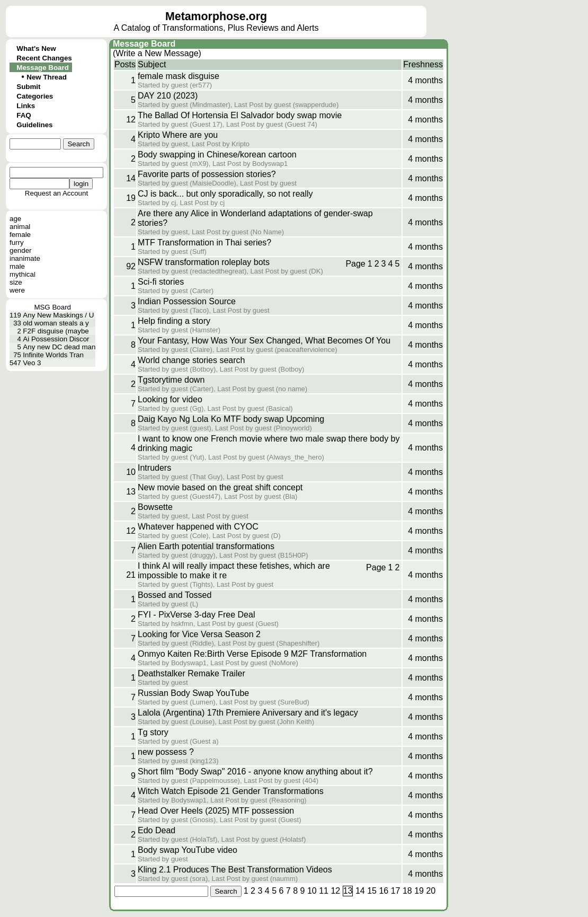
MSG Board (52, 307)
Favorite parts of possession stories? (207, 174)
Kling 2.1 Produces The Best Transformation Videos (235, 870)
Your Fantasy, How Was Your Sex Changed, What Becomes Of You (264, 341)
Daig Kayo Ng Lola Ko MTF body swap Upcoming (231, 419)
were (17, 290)
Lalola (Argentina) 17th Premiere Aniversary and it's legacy (248, 713)
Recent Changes (44, 58)
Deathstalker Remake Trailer (191, 673)
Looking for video (170, 399)
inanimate (25, 258)
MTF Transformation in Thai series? (204, 243)
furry (17, 243)
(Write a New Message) (157, 53)
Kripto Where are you (178, 135)
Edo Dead (157, 830)
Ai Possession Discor (56, 339)
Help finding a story (174, 321)
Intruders (154, 468)
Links (26, 106)
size (16, 282)
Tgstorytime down (171, 380)
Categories (35, 96)
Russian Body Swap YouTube (193, 693)
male (17, 266)
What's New (36, 49)
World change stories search (191, 360)
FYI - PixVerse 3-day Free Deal (196, 615)
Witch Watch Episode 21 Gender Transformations (231, 791)
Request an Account (56, 193)
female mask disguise (179, 76)
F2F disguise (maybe (56, 331)
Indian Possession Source (187, 301)
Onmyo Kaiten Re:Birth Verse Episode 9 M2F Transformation (252, 654)
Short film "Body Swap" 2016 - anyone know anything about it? (255, 771)
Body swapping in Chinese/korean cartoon (217, 155)
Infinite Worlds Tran (53, 355)
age (15, 219)
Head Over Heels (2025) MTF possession (216, 811)
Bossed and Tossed (175, 595)
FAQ (24, 115)
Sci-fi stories (161, 282)
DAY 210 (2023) (168, 96)
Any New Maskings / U (58, 315)
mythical (23, 274)
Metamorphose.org (216, 16)
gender (21, 250)
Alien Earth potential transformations (206, 546)
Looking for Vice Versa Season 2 (199, 634)
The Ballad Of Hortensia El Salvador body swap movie (240, 115)
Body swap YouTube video (188, 850)
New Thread (47, 77)
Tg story (153, 732)
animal (20, 227)
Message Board (43, 68)
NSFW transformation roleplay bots (204, 262)
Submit (28, 87)
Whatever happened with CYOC (198, 527)
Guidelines (34, 125)
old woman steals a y (56, 323)
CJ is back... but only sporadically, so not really (225, 194)
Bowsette (155, 507)
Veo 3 (32, 363)
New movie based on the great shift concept (220, 487)
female (20, 235)
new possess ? (166, 752)
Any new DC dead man (59, 347)
